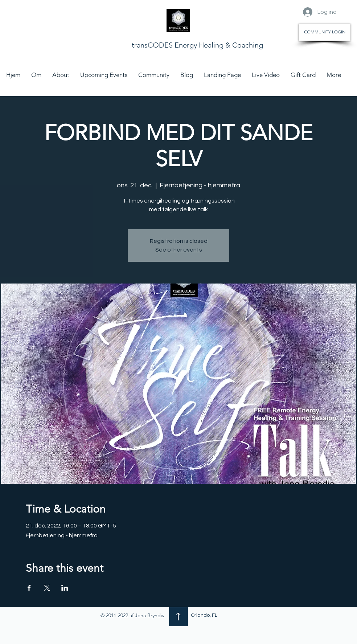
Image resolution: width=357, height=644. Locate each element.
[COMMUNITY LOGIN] (325, 32)
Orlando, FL (204, 615)
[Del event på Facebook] (29, 588)
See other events (179, 250)
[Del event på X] (47, 588)
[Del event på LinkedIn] (65, 588)
